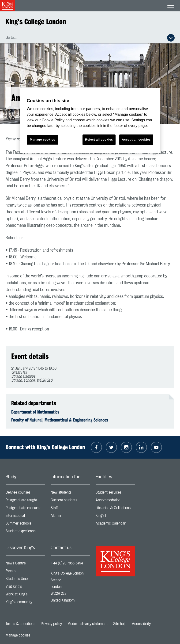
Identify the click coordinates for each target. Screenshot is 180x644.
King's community (25, 603)
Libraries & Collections (115, 509)
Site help (120, 624)
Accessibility (141, 624)
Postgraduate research (25, 509)
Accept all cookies (136, 140)
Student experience (25, 532)
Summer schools (25, 524)
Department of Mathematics (35, 412)
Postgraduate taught (25, 501)
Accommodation (115, 501)
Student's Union (25, 580)
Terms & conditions (20, 624)
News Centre (25, 564)
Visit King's (25, 588)
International (25, 517)
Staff (70, 509)
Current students (70, 501)
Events (25, 572)
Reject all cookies (99, 140)
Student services (115, 493)
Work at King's (25, 595)
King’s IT (115, 517)
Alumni (70, 517)
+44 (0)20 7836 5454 (67, 563)
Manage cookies (18, 635)
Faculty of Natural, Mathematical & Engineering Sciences (60, 420)
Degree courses (25, 493)
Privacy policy (51, 624)
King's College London (36, 21)
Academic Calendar (115, 524)
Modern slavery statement (88, 624)
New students (70, 493)
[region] (90, 121)
